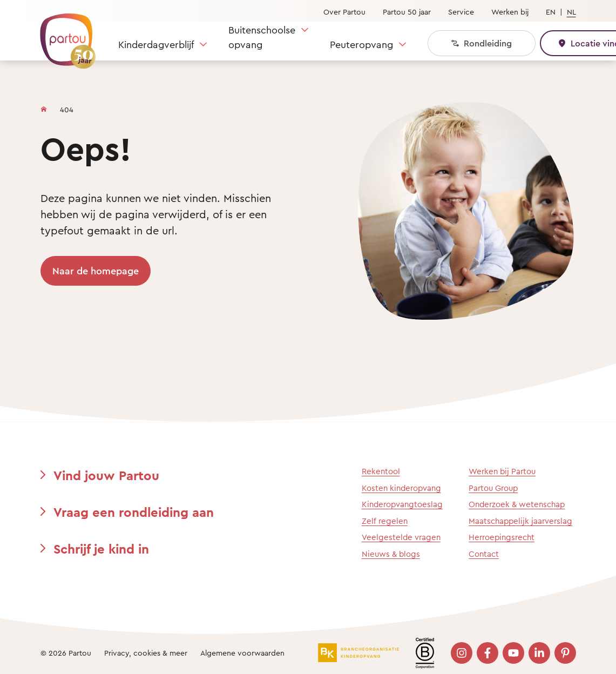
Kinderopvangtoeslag (402, 504)
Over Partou (344, 12)
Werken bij (510, 12)
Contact (484, 554)
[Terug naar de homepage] (63, 35)
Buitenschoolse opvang (262, 37)
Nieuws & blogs (391, 554)
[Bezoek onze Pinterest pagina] (565, 653)
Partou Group (493, 488)
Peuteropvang (361, 44)
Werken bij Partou (502, 471)
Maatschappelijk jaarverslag (520, 521)
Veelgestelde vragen (401, 537)
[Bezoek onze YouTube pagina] (513, 653)
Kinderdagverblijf (156, 44)
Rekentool (381, 471)
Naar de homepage (96, 271)
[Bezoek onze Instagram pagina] (462, 653)
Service (461, 12)
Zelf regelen (385, 521)
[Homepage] (44, 107)
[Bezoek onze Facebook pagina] (488, 653)
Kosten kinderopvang (401, 488)
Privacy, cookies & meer (146, 653)
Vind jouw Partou (106, 475)
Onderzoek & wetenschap (517, 504)
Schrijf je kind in (101, 549)
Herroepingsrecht (502, 537)
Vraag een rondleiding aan (134, 512)
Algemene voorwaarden (242, 653)
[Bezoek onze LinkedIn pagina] (539, 653)
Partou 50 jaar (407, 12)
